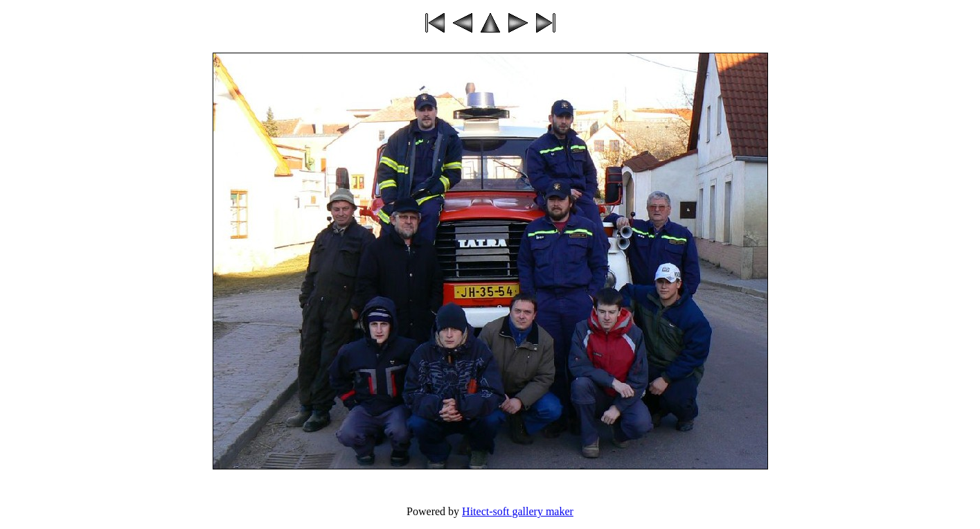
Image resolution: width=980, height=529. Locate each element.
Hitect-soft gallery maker (518, 511)
